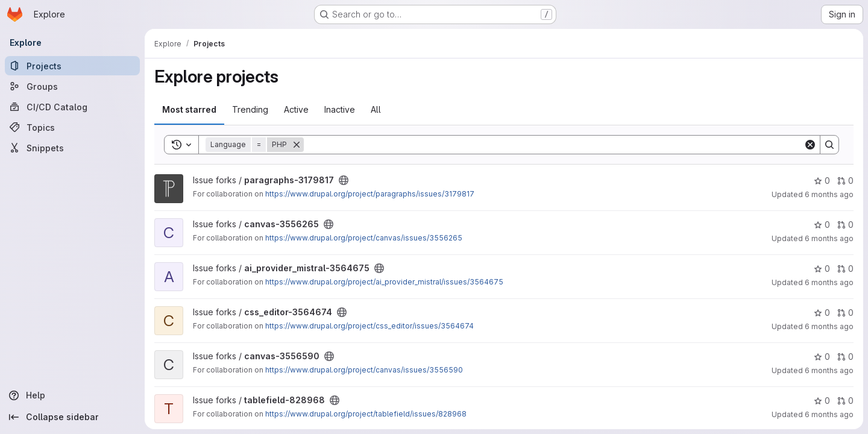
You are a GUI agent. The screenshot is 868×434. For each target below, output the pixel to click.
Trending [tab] (250, 109)
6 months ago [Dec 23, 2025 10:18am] (829, 238)
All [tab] (376, 109)
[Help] (72, 395)
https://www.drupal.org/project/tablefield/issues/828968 (366, 414)
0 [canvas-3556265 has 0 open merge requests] (845, 225)
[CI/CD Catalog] (72, 107)
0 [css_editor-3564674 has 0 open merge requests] (845, 313)
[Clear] (810, 145)
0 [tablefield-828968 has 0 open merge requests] (845, 401)
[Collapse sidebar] (72, 417)
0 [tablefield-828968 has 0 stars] (822, 401)
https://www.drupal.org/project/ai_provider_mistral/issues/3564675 (384, 282)
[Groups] (72, 86)
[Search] (554, 145)
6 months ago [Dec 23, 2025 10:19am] (829, 194)
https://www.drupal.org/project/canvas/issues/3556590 (364, 370)
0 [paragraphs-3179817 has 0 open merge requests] (845, 181)
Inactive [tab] (340, 109)
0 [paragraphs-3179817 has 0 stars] (822, 181)
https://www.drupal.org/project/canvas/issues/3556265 (364, 238)
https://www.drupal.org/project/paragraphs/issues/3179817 (370, 194)
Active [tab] (296, 109)
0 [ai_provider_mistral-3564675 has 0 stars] (822, 269)
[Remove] (297, 145)
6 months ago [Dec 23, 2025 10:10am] (829, 326)
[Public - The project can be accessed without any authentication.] (344, 180)
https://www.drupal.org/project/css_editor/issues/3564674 (370, 326)
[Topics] (72, 127)
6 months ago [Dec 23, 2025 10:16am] (829, 282)
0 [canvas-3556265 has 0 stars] (822, 225)
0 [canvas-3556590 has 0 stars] (822, 357)
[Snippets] (72, 148)
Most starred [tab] (189, 109)
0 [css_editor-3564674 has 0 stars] (822, 313)
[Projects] (72, 66)
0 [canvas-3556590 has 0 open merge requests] (845, 357)
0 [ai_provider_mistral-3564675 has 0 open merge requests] (845, 269)
